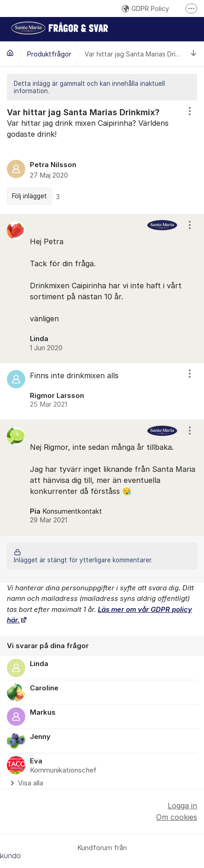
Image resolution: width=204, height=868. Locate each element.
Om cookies (177, 817)
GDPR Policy (145, 8)
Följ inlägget (29, 196)
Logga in (182, 806)
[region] (102, 157)
